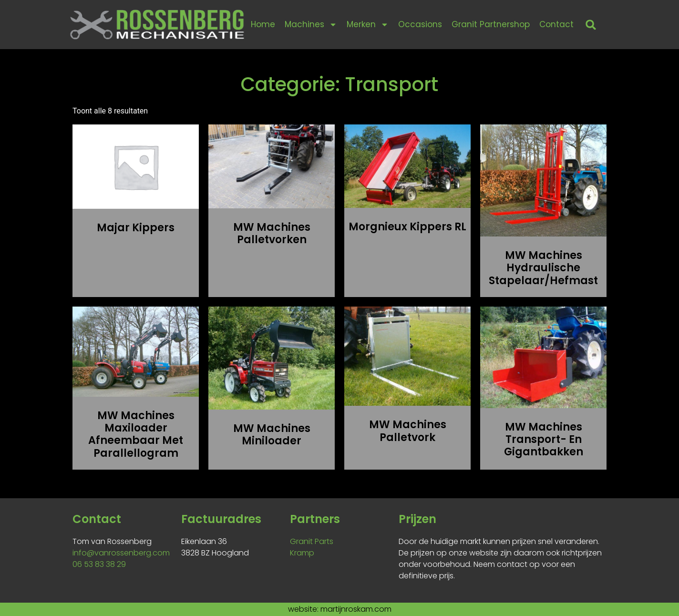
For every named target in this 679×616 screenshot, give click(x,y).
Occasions (420, 24)
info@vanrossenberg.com (121, 553)
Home (263, 24)
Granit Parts (312, 541)
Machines (311, 25)
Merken (368, 25)
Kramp (302, 553)
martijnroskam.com (356, 609)
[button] (591, 25)
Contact (556, 24)
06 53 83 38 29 (99, 564)
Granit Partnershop (491, 24)
